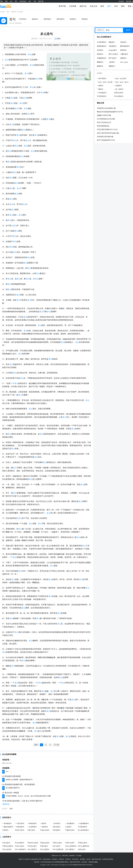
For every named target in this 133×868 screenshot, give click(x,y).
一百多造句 (44, 827)
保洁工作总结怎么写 (104, 122)
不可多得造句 (82, 827)
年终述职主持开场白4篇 (105, 137)
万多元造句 (56, 827)
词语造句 (14, 12)
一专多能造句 (7, 823)
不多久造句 (31, 830)
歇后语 (88, 859)
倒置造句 (123, 58)
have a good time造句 (124, 62)
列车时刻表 (23, 1)
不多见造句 (56, 830)
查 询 (128, 30)
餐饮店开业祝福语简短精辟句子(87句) (110, 112)
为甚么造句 (82, 849)
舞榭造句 (100, 62)
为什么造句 (56, 846)
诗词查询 (61, 859)
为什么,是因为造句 (83, 846)
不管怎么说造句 (8, 846)
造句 (109, 6)
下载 (35, 1)
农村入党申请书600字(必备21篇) (108, 133)
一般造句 (100, 89)
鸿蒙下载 (41, 1)
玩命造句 (123, 42)
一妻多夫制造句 (8, 827)
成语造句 (35, 19)
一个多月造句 (20, 823)
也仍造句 (100, 50)
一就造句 (100, 86)
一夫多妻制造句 (83, 823)
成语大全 (83, 6)
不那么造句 (44, 846)
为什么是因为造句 (58, 850)
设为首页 (121, 1)
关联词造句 (47, 19)
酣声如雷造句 (125, 46)
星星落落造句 (102, 46)
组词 (102, 6)
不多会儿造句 (45, 830)
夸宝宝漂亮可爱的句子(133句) (107, 130)
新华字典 (62, 6)
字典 (1, 1)
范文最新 (79, 856)
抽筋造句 (112, 42)
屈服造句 (112, 66)
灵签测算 (82, 859)
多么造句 (47, 34)
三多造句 (68, 827)
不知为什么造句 (33, 843)
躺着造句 (100, 66)
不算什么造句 (57, 843)
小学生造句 (22, 19)
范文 (30, 1)
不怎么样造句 (20, 843)
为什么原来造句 (20, 849)
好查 (3, 12)
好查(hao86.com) (56, 856)
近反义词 (94, 6)
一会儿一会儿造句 (120, 79)
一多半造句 (56, 823)
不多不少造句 (20, 830)
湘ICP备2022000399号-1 (86, 865)
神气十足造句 (113, 54)
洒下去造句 (112, 58)
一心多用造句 (32, 827)
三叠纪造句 (124, 54)
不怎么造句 (6, 843)
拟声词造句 (61, 19)
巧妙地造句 (112, 46)
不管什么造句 (70, 843)
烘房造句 (123, 50)
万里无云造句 (119, 93)
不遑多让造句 (70, 830)
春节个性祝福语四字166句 (106, 140)
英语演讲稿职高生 (103, 126)
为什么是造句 (45, 849)
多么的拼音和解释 (9, 754)
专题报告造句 (102, 58)
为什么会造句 (7, 849)
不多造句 (5, 830)
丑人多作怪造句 (83, 830)
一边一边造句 (119, 89)
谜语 (123, 6)
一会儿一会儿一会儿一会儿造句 (122, 82)
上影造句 (112, 62)
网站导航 (65, 856)
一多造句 (43, 823)
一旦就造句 (118, 86)
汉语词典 (73, 6)
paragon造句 (113, 50)
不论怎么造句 (32, 846)
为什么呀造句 (32, 849)
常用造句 (85, 19)
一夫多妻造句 (70, 823)
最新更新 (72, 856)
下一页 (56, 745)
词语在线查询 (47, 859)
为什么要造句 (70, 849)
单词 (16, 1)
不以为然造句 (119, 96)
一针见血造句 (102, 93)
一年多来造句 (20, 827)
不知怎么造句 (45, 843)
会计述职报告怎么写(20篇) (106, 119)
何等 (11, 809)
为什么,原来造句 (71, 846)
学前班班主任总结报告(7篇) (106, 108)
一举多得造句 (32, 823)
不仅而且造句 (102, 96)
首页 (36, 745)
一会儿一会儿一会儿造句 (105, 82)
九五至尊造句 (102, 42)
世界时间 (68, 859)
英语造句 (73, 19)
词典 (6, 1)
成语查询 (55, 859)
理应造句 (100, 54)
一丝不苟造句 (102, 79)
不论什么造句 (20, 846)
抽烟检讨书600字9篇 (104, 115)
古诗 (11, 1)
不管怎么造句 (82, 843)
